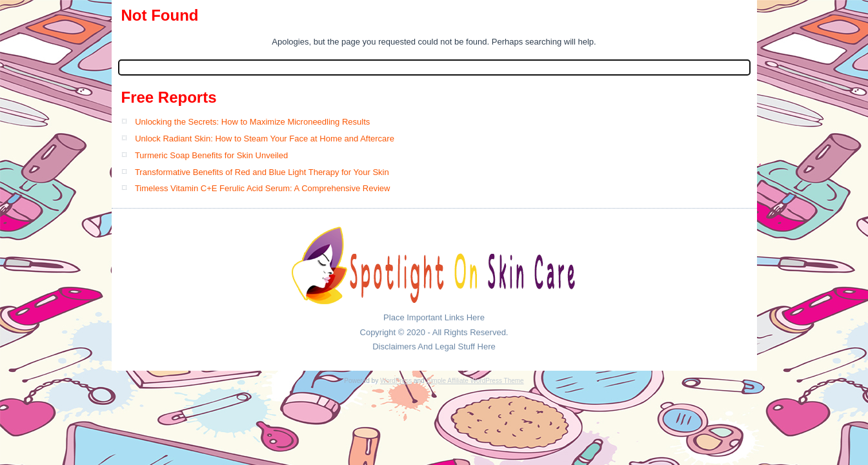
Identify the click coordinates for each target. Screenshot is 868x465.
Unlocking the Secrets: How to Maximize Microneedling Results (252, 122)
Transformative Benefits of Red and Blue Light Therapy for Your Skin (262, 172)
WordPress (396, 381)
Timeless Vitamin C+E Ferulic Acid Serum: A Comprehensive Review (263, 188)
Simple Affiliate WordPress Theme (475, 381)
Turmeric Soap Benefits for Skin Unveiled (211, 155)
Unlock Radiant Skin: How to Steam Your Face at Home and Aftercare (265, 139)
